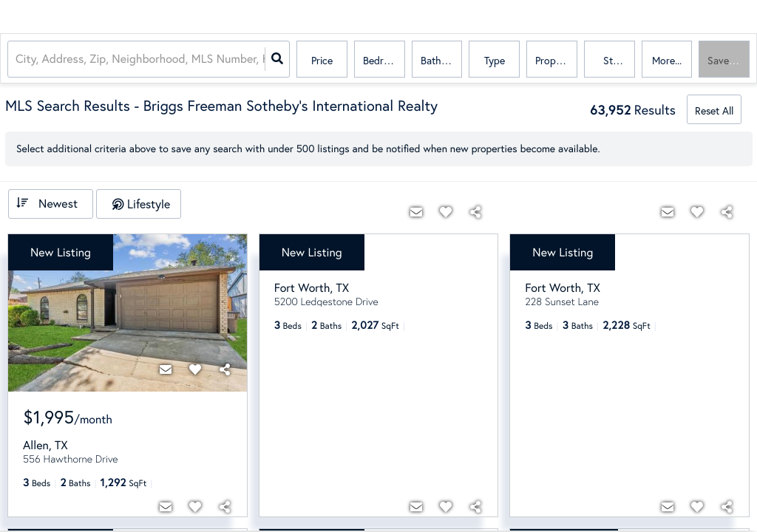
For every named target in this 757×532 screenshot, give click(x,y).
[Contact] (166, 369)
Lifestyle (149, 204)
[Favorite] (195, 369)
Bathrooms (442, 60)
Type (495, 60)
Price (322, 60)
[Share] (225, 369)
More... (667, 60)
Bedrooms (384, 60)
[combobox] (17, 59)
